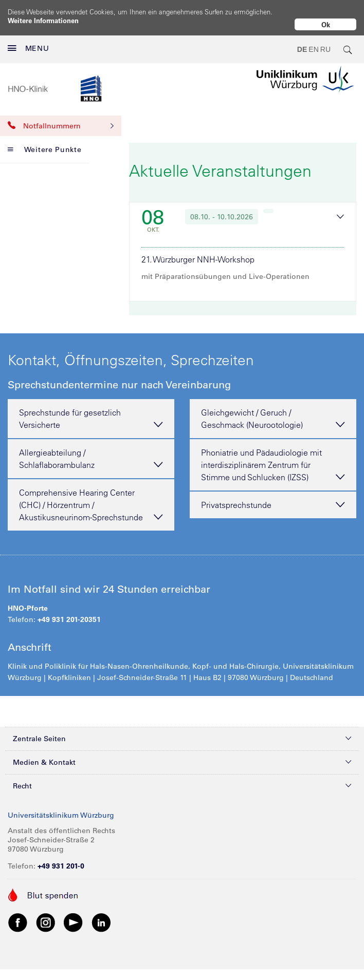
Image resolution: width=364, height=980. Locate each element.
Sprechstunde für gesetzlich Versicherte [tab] (91, 411)
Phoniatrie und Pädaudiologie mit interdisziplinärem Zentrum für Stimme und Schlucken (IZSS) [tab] (273, 457)
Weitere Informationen (43, 20)
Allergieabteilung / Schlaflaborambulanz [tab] (91, 451)
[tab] (243, 241)
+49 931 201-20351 (69, 611)
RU (325, 41)
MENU (29, 40)
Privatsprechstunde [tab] (273, 497)
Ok (326, 24)
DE (302, 41)
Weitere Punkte (45, 141)
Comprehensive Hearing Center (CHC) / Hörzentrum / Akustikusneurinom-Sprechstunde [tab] (91, 497)
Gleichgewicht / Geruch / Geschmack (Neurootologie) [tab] (273, 411)
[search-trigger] (348, 41)
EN (313, 41)
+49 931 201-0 (61, 858)
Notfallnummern (61, 118)
